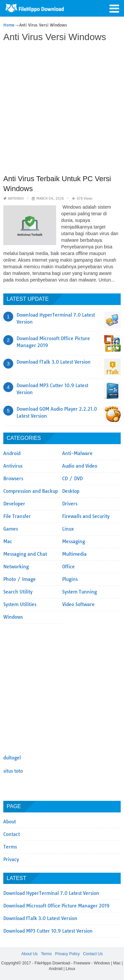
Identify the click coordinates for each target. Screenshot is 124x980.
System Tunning (80, 592)
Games (11, 529)
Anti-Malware (77, 453)
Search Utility (18, 592)
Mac (8, 542)
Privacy (11, 859)
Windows (13, 617)
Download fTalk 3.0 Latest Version (54, 362)
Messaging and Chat (25, 554)
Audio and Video (80, 466)
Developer (14, 504)
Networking (16, 567)
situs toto (13, 771)
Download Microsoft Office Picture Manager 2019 (56, 906)
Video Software (78, 604)
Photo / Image (20, 579)
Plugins (70, 579)
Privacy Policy (67, 954)
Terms (10, 847)
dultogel (12, 758)
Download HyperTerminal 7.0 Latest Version (51, 893)
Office (68, 567)
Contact (12, 834)
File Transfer (17, 516)
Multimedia (74, 554)
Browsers (13, 479)
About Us (29, 954)
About (10, 822)
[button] (114, 8)
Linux (68, 529)
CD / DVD (72, 479)
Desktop (71, 491)
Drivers (70, 504)
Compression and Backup (31, 491)
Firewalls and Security (86, 516)
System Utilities (20, 604)
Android (12, 453)
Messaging (74, 542)
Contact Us (93, 954)
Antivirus (16, 199)
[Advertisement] (62, 109)
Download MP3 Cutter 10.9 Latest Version (48, 931)
